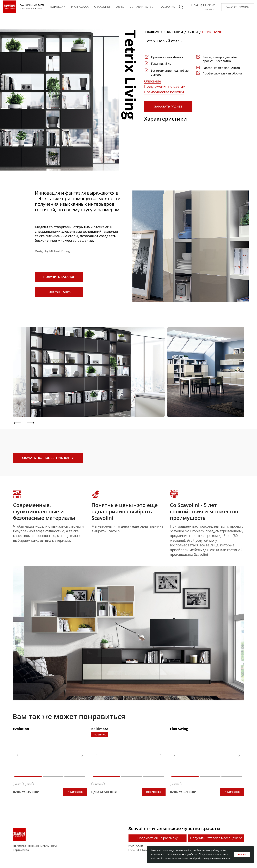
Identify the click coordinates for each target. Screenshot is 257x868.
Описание (153, 81)
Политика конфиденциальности (35, 846)
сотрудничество (142, 7)
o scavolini (102, 7)
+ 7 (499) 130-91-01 (203, 5)
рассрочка (167, 7)
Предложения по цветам (165, 86)
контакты (136, 846)
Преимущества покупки (164, 92)
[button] (238, 7)
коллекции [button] (57, 7)
